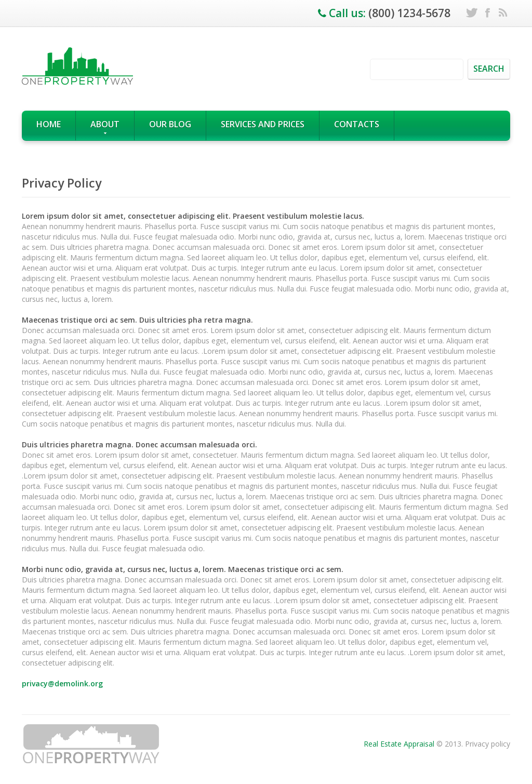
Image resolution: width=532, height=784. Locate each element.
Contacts (357, 124)
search (489, 69)
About (105, 127)
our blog (170, 124)
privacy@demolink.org (62, 683)
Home (49, 124)
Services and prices (263, 124)
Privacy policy (488, 744)
